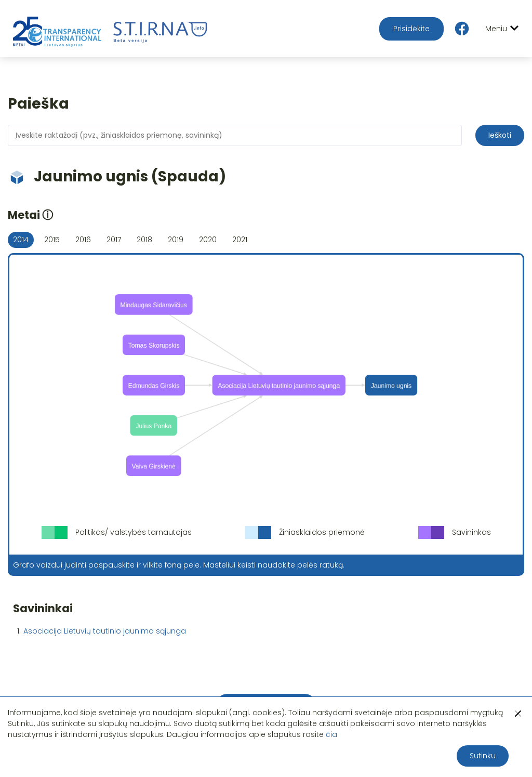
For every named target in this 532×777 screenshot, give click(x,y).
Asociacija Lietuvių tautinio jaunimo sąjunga (105, 631)
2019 (176, 240)
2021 (240, 240)
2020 (208, 240)
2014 (21, 240)
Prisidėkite (411, 29)
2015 (52, 240)
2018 (144, 240)
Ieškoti (500, 135)
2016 (83, 240)
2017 (114, 240)
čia (331, 734)
